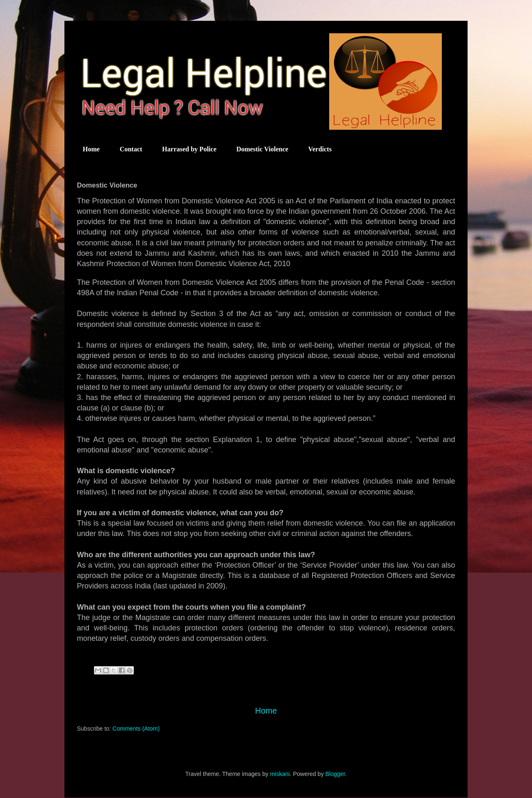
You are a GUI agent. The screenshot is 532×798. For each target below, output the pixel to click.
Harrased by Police (189, 149)
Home (91, 149)
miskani (280, 774)
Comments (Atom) (136, 729)
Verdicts (320, 149)
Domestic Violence (262, 149)
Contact (131, 149)
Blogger (335, 774)
